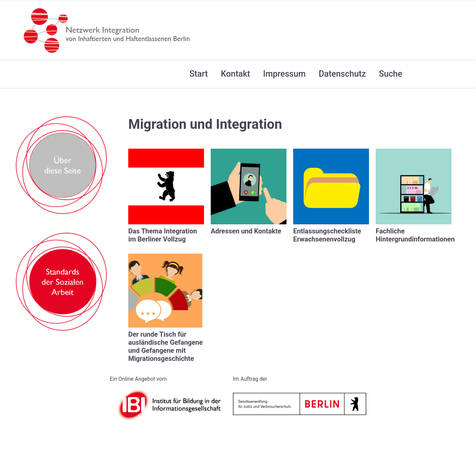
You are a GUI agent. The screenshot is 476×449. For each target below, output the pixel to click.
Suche (390, 74)
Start (199, 74)
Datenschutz (342, 74)
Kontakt (235, 74)
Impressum (284, 74)
